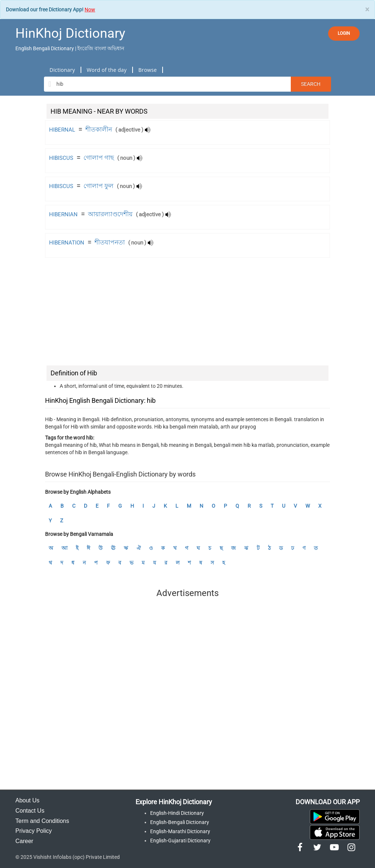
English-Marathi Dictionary (180, 831)
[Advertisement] (187, 313)
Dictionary (62, 70)
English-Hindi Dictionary (177, 813)
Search (311, 84)
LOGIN (344, 33)
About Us (27, 800)
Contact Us (30, 811)
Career (24, 841)
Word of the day (107, 70)
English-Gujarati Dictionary (180, 841)
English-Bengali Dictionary (180, 822)
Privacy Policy (34, 831)
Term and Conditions (42, 821)
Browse (148, 70)
